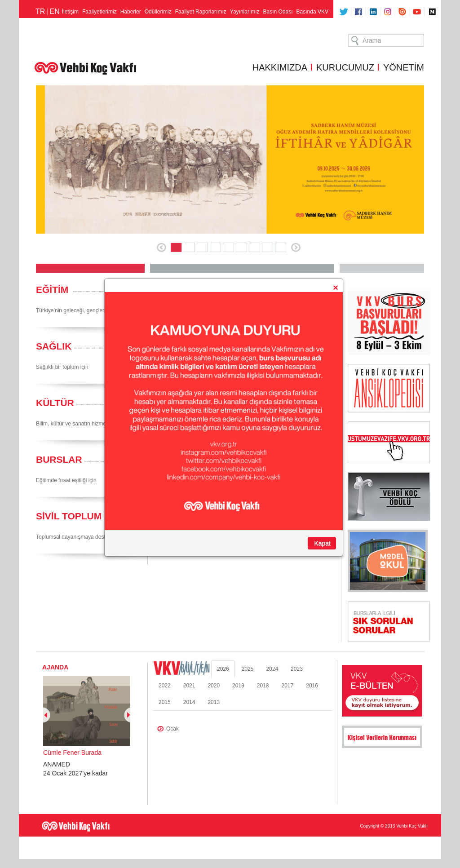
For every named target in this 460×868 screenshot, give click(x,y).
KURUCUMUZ (345, 67)
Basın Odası (278, 12)
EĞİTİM (52, 290)
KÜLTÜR (55, 403)
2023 (297, 669)
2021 (189, 686)
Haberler (131, 12)
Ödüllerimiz (158, 12)
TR (40, 11)
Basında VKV (312, 12)
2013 (214, 702)
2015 (165, 702)
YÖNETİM (404, 67)
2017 (288, 686)
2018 (263, 686)
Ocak (172, 729)
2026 (223, 669)
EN (54, 11)
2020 (214, 686)
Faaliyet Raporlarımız (201, 12)
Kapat (322, 543)
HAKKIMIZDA (280, 67)
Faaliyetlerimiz (100, 12)
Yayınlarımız (245, 12)
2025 (248, 669)
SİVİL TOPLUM (69, 516)
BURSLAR (59, 459)
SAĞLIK (54, 346)
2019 (238, 686)
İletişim (70, 12)
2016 (312, 686)
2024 (272, 669)
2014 (189, 702)
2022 (165, 686)
